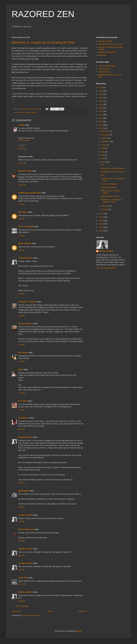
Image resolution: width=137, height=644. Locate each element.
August (104, 145)
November (105, 135)
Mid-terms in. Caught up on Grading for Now (43, 42)
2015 (101, 118)
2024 (101, 88)
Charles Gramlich (25, 258)
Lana (103, 175)
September (106, 141)
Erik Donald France (26, 529)
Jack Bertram (24, 418)
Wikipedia (102, 55)
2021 (101, 98)
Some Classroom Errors (110, 196)
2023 (101, 91)
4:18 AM (21, 219)
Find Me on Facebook (107, 52)
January (104, 210)
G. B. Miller (23, 401)
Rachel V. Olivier (25, 171)
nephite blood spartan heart (30, 193)
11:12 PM (22, 163)
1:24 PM (21, 345)
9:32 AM (21, 250)
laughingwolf (24, 491)
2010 (101, 217)
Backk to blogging (25, 112)
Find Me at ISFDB (105, 41)
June (103, 152)
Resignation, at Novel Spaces (112, 172)
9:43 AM (21, 294)
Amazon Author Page (107, 66)
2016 (101, 115)
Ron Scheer (23, 353)
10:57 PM (22, 149)
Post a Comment (22, 606)
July (103, 148)
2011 (101, 214)
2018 (101, 108)
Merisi (21, 369)
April (103, 158)
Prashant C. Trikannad (27, 302)
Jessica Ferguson (26, 324)
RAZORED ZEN (43, 14)
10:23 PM (22, 584)
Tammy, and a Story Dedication (113, 168)
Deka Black (23, 212)
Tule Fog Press (104, 69)
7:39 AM (21, 236)
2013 (101, 125)
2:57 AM (21, 204)
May (103, 155)
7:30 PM (21, 410)
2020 (101, 101)
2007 (101, 227)
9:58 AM (21, 507)
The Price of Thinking (109, 184)
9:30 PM (21, 429)
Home (50, 611)
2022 (101, 94)
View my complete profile (106, 268)
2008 (101, 224)
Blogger (79, 631)
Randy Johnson (25, 243)
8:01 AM (21, 483)
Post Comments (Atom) (31, 616)
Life (102, 165)
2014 (101, 122)
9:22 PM (21, 570)
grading (34, 112)
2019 (101, 105)
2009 (101, 221)
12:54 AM (22, 185)
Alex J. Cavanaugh (26, 227)
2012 (101, 128)
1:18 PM (21, 316)
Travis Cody (23, 578)
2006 (101, 231)
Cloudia (21, 125)
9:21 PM (21, 555)
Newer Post (17, 611)
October (104, 138)
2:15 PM (21, 541)
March (104, 162)
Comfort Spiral (24, 140)
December (105, 131)
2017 (101, 111)
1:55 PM (21, 393)
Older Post (83, 611)
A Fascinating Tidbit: (108, 187)
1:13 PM (21, 522)
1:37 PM (21, 362)
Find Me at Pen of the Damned (110, 44)
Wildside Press (104, 72)
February (105, 206)
